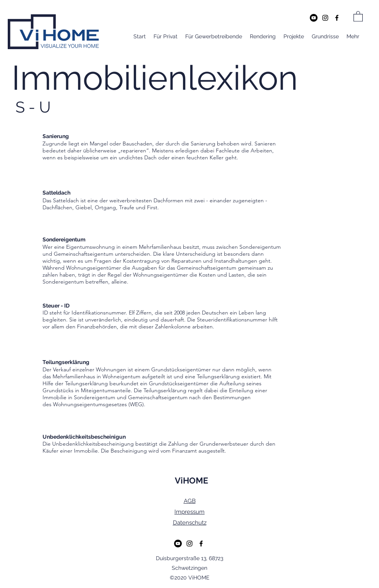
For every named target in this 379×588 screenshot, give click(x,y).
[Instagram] (325, 18)
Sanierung (203, 144)
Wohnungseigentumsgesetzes (90, 404)
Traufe (127, 207)
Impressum (189, 512)
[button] (358, 16)
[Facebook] (337, 18)
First (152, 207)
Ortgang (105, 207)
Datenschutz (190, 523)
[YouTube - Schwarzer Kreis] (314, 18)
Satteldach (66, 200)
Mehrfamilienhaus (74, 376)
